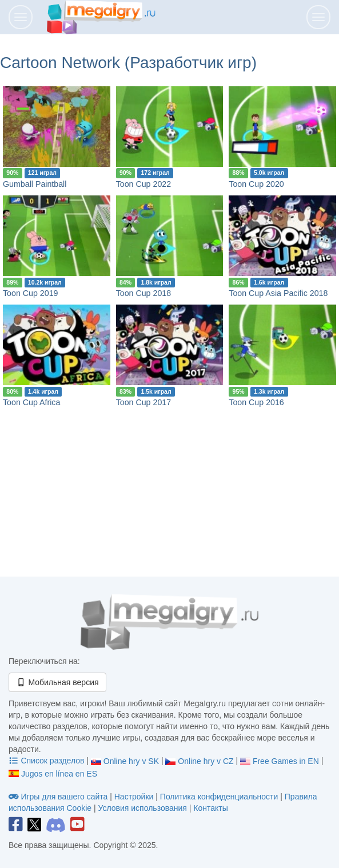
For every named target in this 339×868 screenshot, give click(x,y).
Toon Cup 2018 (143, 293)
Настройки (135, 797)
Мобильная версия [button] (57, 682)
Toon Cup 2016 (256, 402)
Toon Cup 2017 (143, 402)
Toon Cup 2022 (143, 184)
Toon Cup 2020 (256, 184)
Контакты (210, 808)
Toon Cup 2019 (30, 293)
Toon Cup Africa (31, 402)
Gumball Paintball (35, 184)
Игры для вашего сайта (59, 797)
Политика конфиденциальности (219, 797)
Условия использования (142, 808)
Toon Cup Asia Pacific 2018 (278, 293)
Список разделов (47, 761)
